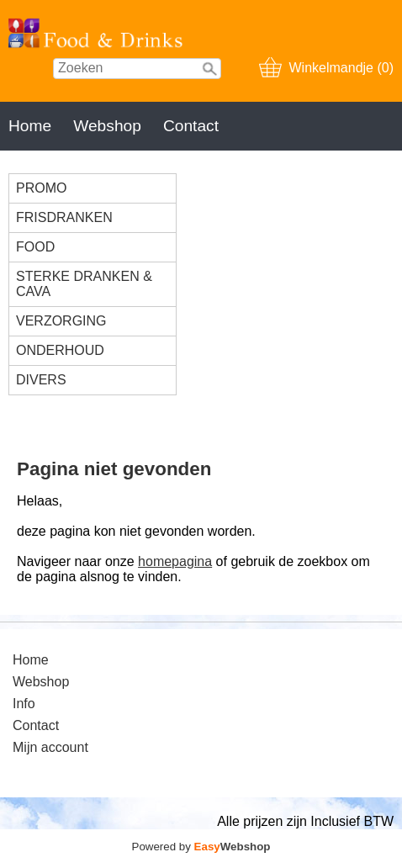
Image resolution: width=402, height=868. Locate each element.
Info (24, 704)
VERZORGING (61, 321)
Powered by (201, 847)
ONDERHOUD (60, 350)
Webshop (107, 126)
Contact (191, 126)
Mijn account (50, 747)
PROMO (41, 188)
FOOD (35, 247)
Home (30, 126)
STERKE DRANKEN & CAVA (84, 284)
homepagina (175, 561)
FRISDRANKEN (64, 217)
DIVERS (41, 380)
